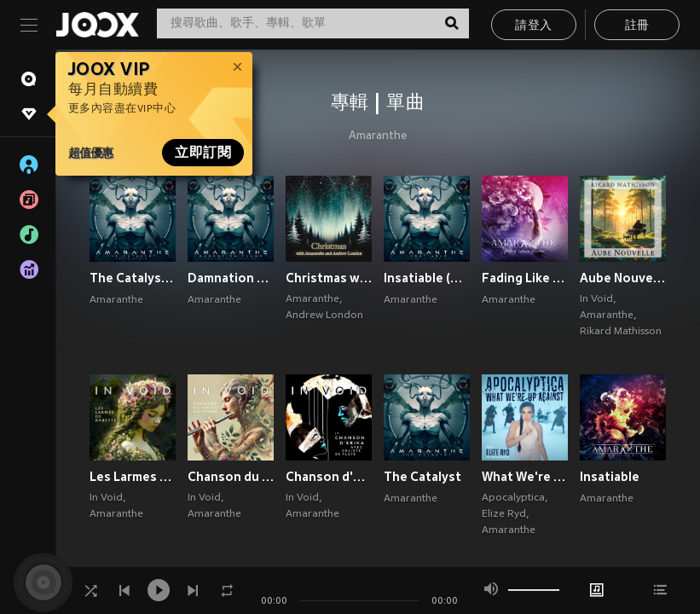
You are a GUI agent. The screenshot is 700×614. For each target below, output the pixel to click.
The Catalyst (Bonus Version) (133, 278)
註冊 (637, 26)
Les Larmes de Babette (133, 477)
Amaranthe (378, 136)
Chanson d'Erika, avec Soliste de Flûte (329, 477)
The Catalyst (422, 477)
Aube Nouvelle (623, 278)
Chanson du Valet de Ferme (231, 477)
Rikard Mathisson (621, 332)
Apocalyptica (513, 498)
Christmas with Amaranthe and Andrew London (329, 278)
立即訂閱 (203, 153)
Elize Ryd (504, 514)
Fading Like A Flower (525, 278)
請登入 (533, 26)
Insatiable (610, 477)
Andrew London (324, 316)
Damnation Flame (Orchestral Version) (231, 278)
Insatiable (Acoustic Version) (427, 278)
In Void (596, 299)
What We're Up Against (525, 477)
